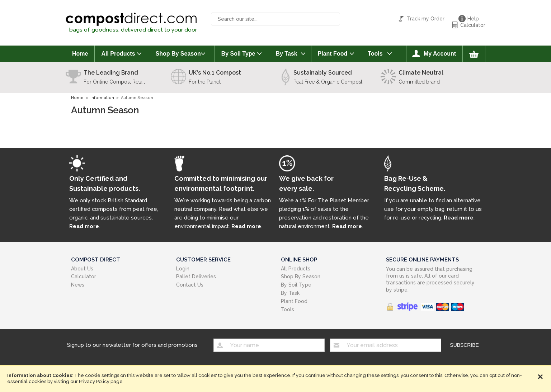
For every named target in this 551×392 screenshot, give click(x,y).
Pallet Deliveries (196, 277)
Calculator (473, 25)
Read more (84, 226)
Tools (375, 54)
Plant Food (333, 54)
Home (80, 54)
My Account (440, 54)
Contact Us (190, 285)
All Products (118, 54)
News (78, 285)
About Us (82, 269)
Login (183, 269)
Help (473, 19)
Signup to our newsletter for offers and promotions (132, 344)
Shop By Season (178, 54)
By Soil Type (238, 54)
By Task (286, 54)
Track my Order (426, 19)
